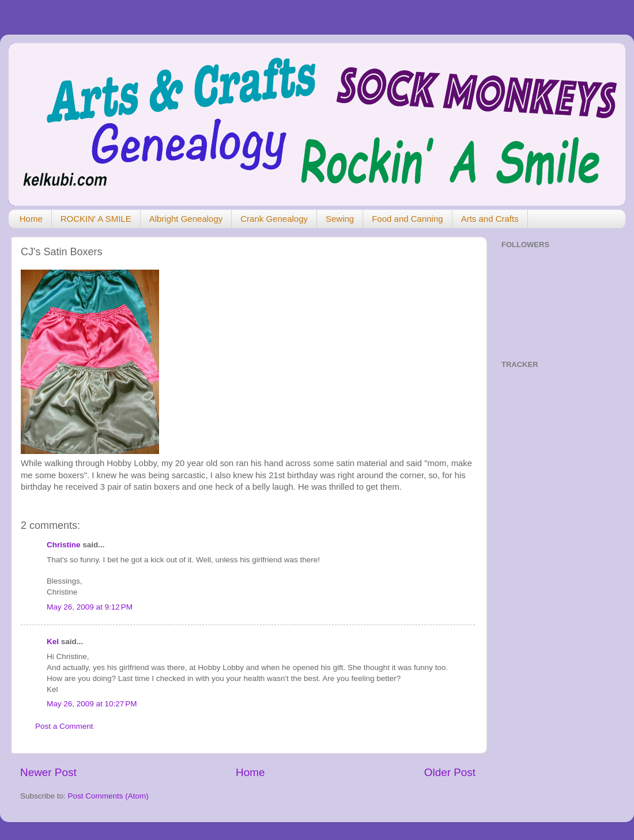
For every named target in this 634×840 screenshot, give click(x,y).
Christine (64, 545)
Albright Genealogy (186, 219)
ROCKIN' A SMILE (96, 219)
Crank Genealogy (274, 219)
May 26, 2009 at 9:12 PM (90, 607)
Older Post (450, 772)
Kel (53, 642)
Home (31, 219)
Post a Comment (64, 726)
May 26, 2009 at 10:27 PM (92, 704)
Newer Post (48, 772)
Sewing (340, 219)
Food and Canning (407, 219)
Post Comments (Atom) (108, 796)
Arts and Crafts (490, 219)
